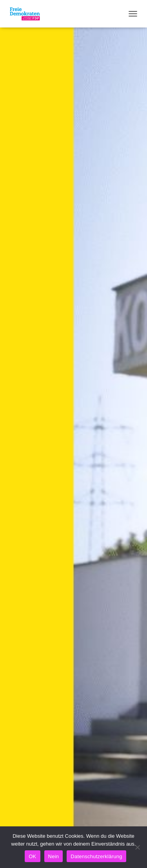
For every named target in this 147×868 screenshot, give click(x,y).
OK (32, 856)
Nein (54, 856)
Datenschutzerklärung (96, 856)
